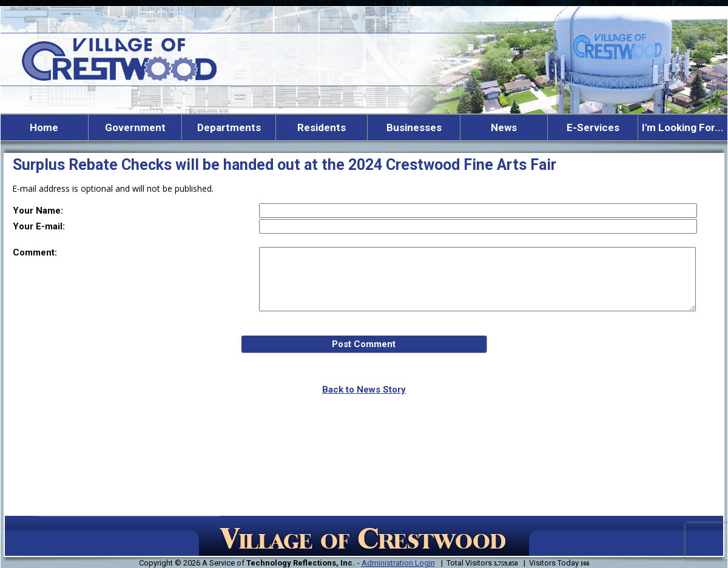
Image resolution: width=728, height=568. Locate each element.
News (504, 127)
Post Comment (364, 344)
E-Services (593, 127)
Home (44, 127)
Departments (229, 127)
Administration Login (398, 563)
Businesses (414, 127)
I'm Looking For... (683, 127)
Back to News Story (364, 390)
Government (135, 127)
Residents (322, 127)
